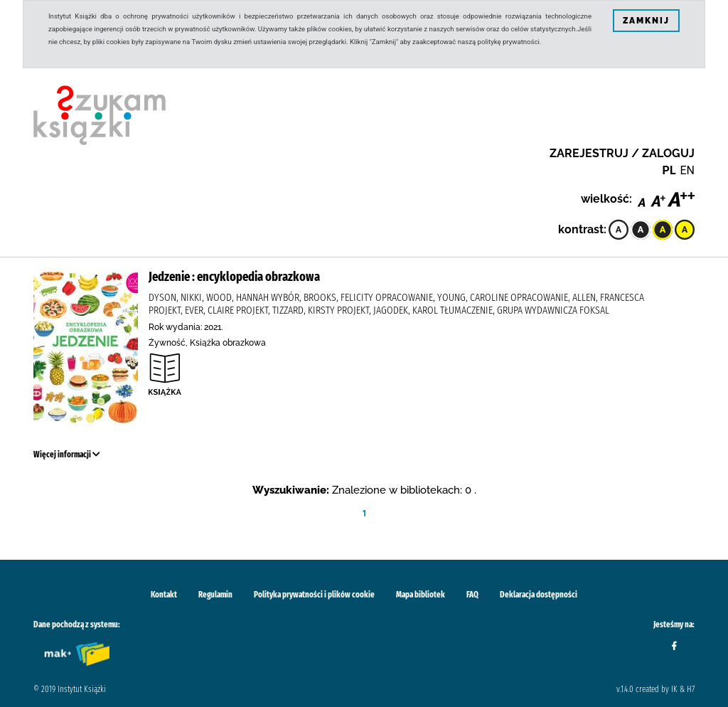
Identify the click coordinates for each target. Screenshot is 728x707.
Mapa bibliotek (421, 595)
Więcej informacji (67, 455)
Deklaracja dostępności (539, 595)
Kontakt (164, 595)
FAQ (472, 595)
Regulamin (215, 595)
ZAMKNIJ (646, 21)
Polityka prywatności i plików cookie (314, 595)
